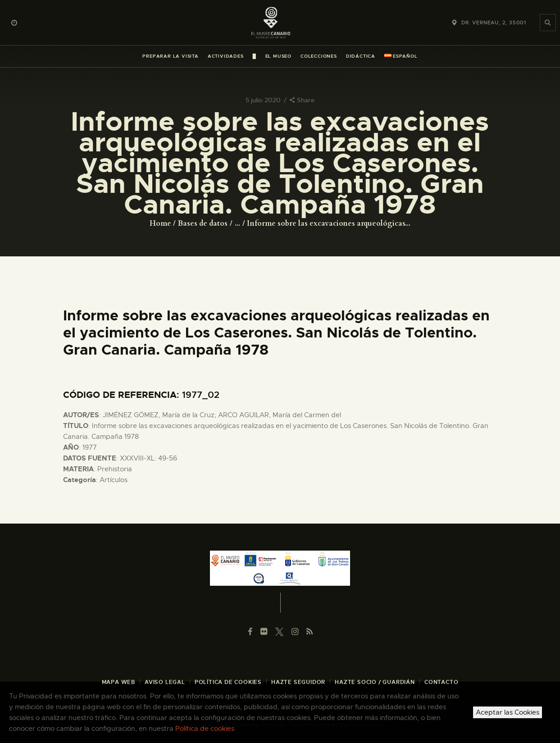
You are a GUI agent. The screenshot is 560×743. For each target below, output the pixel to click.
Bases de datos (203, 223)
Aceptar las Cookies (508, 712)
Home (160, 223)
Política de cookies (205, 729)
